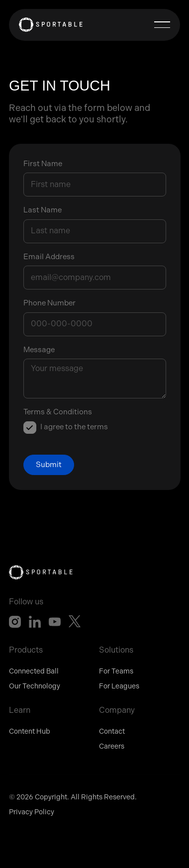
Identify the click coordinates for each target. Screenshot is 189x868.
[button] (162, 25)
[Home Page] (51, 25)
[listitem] (66, 428)
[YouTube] (55, 622)
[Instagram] (15, 622)
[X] (75, 622)
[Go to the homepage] (41, 572)
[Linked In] (35, 622)
